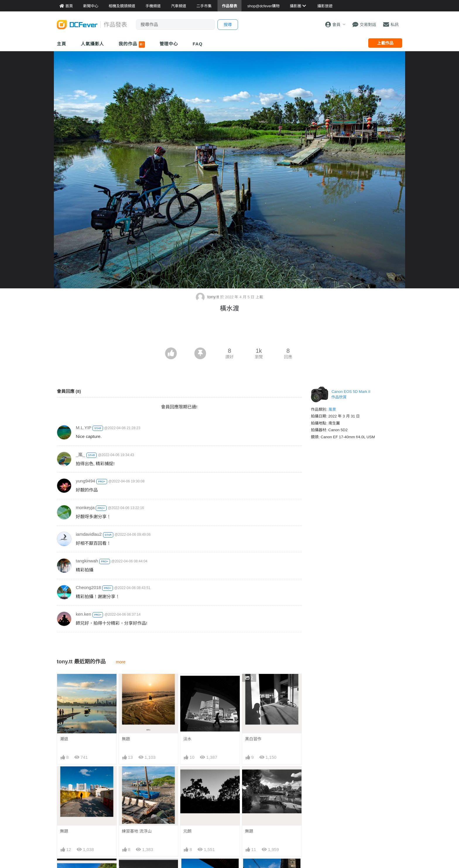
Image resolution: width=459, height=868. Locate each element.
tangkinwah (87, 561)
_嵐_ (81, 454)
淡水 (187, 739)
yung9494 (85, 481)
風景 (332, 409)
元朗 (187, 831)
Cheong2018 (88, 587)
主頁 (61, 44)
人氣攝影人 (93, 44)
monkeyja (85, 507)
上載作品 (385, 43)
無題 (126, 739)
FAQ (198, 44)
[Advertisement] (229, 331)
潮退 (64, 739)
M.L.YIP (84, 428)
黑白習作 (253, 739)
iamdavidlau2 (89, 534)
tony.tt (208, 297)
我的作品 (132, 44)
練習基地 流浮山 (137, 831)
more (121, 662)
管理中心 (169, 44)
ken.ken (84, 614)
